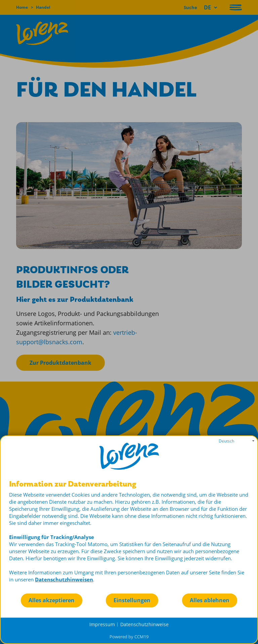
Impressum (102, 624)
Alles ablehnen (210, 600)
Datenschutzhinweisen (64, 579)
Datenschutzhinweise (144, 624)
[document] (129, 536)
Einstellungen (132, 600)
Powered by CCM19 (129, 637)
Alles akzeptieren (52, 600)
